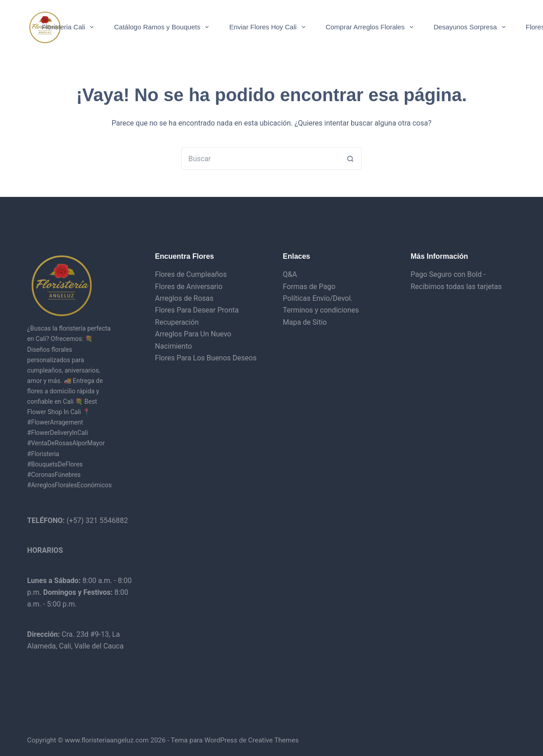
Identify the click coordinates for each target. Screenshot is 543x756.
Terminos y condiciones (321, 310)
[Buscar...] (260, 159)
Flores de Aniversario (189, 287)
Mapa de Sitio (305, 322)
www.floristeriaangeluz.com (106, 740)
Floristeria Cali (70, 27)
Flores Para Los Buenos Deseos (206, 358)
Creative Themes (273, 740)
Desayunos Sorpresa (471, 27)
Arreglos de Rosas (184, 298)
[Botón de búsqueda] (351, 159)
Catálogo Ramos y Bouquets (163, 27)
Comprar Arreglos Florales (371, 27)
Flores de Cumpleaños (191, 274)
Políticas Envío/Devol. (318, 298)
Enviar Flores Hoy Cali (269, 27)
